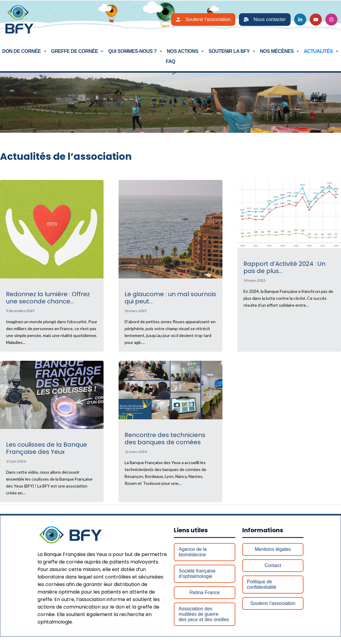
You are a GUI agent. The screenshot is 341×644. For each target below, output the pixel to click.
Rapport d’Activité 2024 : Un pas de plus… (284, 268)
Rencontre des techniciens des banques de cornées (165, 439)
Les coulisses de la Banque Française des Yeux (47, 449)
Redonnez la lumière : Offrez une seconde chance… (48, 299)
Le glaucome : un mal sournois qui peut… (170, 299)
